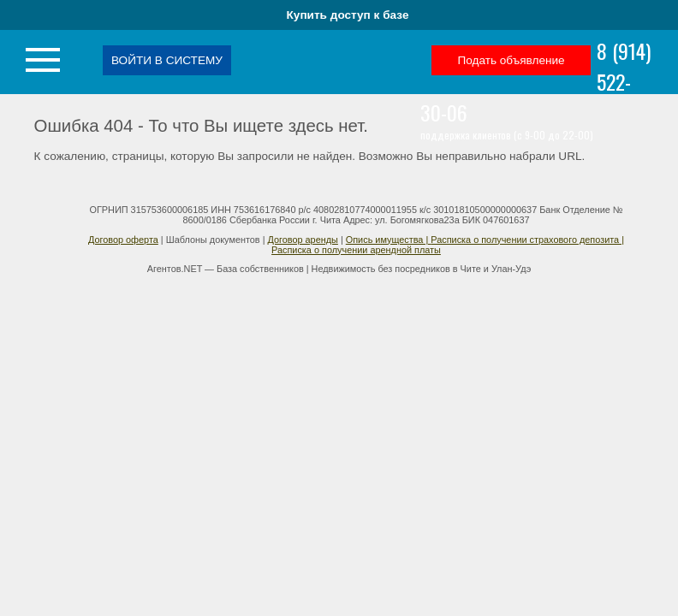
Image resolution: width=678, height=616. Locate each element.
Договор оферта (123, 240)
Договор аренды (302, 240)
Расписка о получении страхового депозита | (527, 240)
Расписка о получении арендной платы (356, 250)
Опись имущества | (389, 240)
